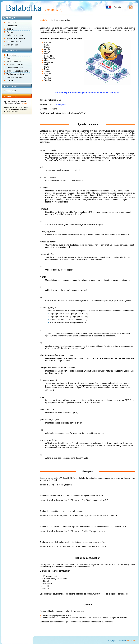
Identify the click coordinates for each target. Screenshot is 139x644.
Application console (15, 65)
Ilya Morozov (131, 641)
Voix (8, 58)
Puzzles (10, 32)
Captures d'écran (14, 42)
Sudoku (10, 29)
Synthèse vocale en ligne (17, 71)
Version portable (14, 61)
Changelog (61, 104)
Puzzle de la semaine (16, 38)
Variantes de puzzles (15, 35)
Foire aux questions (15, 77)
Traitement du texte (15, 68)
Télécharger (12, 26)
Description (11, 23)
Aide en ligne (12, 45)
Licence (10, 80)
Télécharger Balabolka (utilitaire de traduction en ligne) (88, 93)
